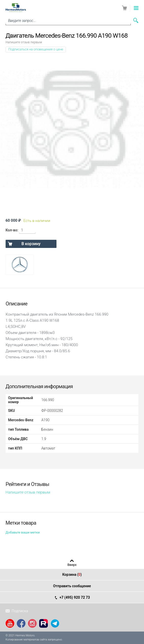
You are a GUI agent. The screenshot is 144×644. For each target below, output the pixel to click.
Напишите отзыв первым (24, 42)
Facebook (21, 623)
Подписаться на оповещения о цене (36, 49)
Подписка (20, 611)
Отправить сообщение (72, 586)
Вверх (72, 565)
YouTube (10, 623)
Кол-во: (12, 230)
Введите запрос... (22, 21)
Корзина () (72, 575)
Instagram (32, 623)
